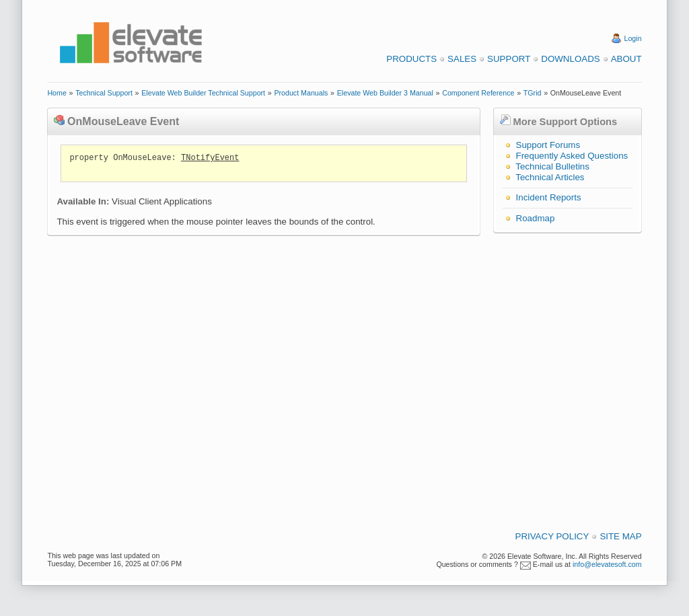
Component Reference (478, 93)
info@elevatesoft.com (607, 564)
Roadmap (536, 218)
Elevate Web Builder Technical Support (203, 93)
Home (57, 93)
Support (509, 59)
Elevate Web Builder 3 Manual (385, 93)
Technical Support (104, 93)
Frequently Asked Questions (572, 156)
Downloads (570, 59)
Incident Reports (549, 197)
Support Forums (548, 145)
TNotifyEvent (210, 158)
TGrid (533, 93)
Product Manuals (301, 93)
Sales (462, 59)
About (626, 59)
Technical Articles (550, 177)
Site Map (620, 536)
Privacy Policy (552, 536)
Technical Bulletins (552, 166)
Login (633, 38)
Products (411, 59)
